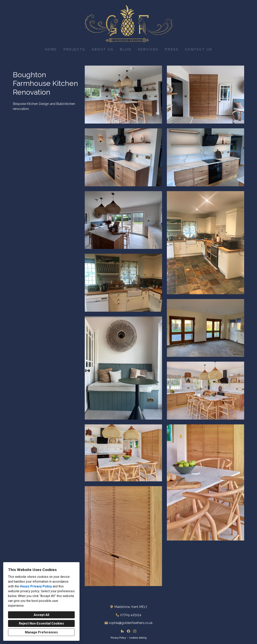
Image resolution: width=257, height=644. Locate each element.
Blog (126, 49)
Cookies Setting (138, 638)
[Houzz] (122, 631)
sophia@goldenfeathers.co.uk (131, 623)
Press (172, 49)
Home (51, 49)
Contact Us (199, 49)
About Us (102, 49)
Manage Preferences (41, 632)
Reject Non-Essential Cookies (41, 623)
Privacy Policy (118, 638)
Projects (74, 49)
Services (148, 49)
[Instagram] (135, 631)
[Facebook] (128, 631)
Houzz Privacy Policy (36, 586)
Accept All (41, 615)
